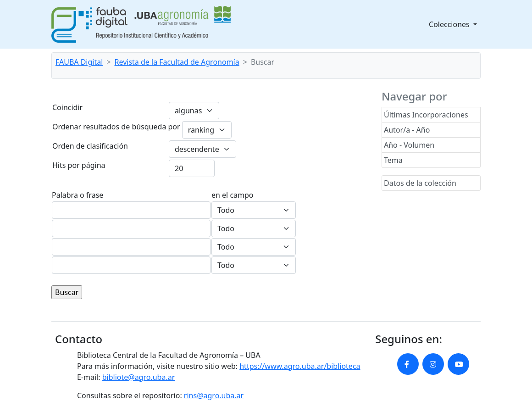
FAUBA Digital (79, 62)
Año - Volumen (409, 145)
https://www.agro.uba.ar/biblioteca (300, 366)
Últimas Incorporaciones (426, 115)
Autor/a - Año (407, 130)
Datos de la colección (420, 183)
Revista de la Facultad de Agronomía (177, 62)
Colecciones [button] (450, 24)
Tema (393, 160)
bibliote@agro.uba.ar (139, 377)
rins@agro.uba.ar (214, 395)
